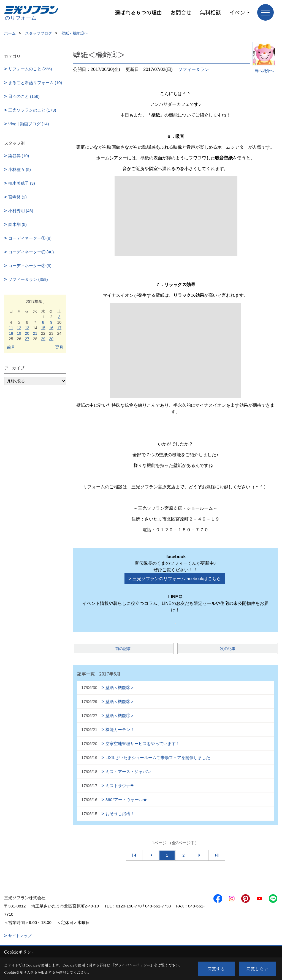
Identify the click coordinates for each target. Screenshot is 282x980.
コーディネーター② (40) (31, 252)
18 (11, 333)
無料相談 (210, 12)
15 (43, 328)
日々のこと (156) (24, 96)
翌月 (59, 347)
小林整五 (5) (20, 169)
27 (27, 339)
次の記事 (228, 649)
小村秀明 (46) (21, 211)
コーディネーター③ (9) (30, 266)
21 (35, 333)
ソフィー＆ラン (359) (28, 279)
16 (51, 328)
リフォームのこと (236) (30, 69)
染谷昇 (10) (19, 156)
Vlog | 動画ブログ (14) (29, 124)
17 (59, 328)
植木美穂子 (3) (22, 183)
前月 (11, 347)
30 (51, 339)
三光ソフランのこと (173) (32, 110)
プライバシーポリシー (132, 965)
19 (19, 333)
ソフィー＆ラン (194, 69)
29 (43, 339)
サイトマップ (20, 936)
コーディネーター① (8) (30, 238)
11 (11, 328)
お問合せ (181, 12)
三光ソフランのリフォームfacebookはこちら (177, 579)
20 (27, 333)
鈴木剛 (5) (18, 224)
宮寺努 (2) (18, 197)
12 (19, 328)
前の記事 (123, 649)
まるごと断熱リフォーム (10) (35, 83)
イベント (240, 12)
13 (27, 328)
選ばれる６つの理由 (138, 12)
